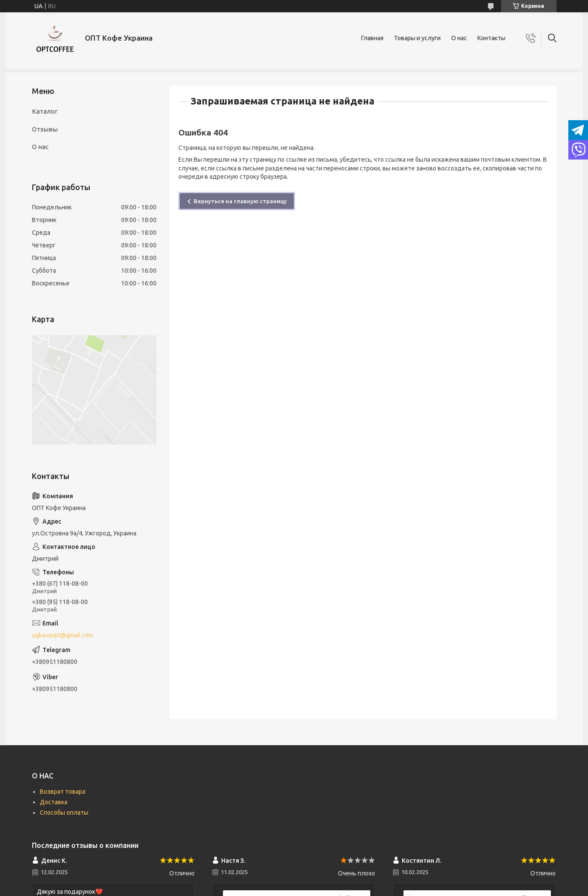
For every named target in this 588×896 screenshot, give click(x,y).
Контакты (491, 38)
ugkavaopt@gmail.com (63, 635)
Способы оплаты (64, 813)
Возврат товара (63, 792)
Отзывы (45, 129)
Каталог (45, 111)
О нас (459, 38)
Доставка (54, 802)
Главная (372, 38)
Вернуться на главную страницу (240, 201)
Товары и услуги (417, 38)
